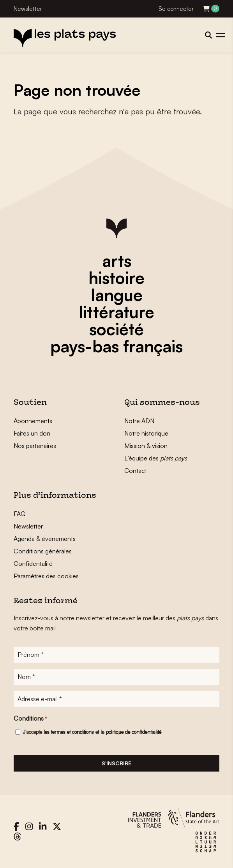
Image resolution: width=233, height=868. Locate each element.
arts (117, 261)
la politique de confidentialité (131, 732)
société (116, 329)
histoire (116, 278)
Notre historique (146, 433)
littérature (116, 312)
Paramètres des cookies (46, 576)
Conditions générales (43, 551)
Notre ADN (139, 421)
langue (117, 295)
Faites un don (32, 433)
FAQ (20, 514)
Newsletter (28, 9)
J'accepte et (92, 732)
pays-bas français (116, 346)
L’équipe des (156, 458)
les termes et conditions (69, 732)
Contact (136, 471)
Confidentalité (33, 563)
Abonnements (33, 421)
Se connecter (176, 9)
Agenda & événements (45, 539)
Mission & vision (146, 446)
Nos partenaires (35, 446)
